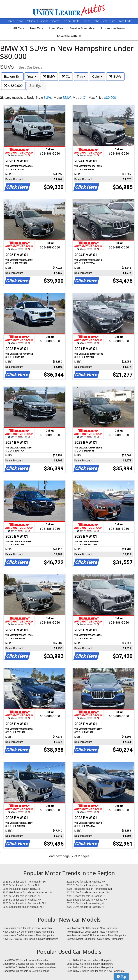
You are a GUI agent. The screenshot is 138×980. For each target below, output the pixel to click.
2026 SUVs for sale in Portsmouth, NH (24, 882)
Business (43, 21)
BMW (49, 76)
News (20, 21)
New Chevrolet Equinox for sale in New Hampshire (95, 939)
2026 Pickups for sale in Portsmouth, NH (89, 889)
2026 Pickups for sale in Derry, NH (22, 889)
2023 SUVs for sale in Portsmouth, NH (24, 903)
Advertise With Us (69, 36)
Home (11, 21)
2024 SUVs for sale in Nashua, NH (22, 900)
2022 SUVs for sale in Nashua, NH (86, 907)
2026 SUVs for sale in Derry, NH (21, 885)
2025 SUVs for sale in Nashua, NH (22, 896)
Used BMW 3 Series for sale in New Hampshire (29, 964)
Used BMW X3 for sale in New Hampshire (26, 960)
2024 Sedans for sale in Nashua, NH (87, 900)
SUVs (115, 76)
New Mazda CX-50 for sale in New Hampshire (92, 928)
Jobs (96, 21)
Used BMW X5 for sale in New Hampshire (90, 960)
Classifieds (125, 21)
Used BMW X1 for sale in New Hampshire (90, 964)
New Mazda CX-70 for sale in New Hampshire (28, 935)
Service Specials (82, 28)
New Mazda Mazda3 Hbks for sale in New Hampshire (96, 935)
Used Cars (57, 28)
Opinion (66, 21)
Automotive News (113, 28)
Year (32, 77)
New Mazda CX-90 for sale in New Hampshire (92, 932)
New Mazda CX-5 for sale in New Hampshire (28, 928)
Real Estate (109, 21)
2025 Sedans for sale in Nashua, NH (87, 896)
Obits (77, 21)
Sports (55, 21)
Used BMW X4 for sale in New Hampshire (26, 971)
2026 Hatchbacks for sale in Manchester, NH (28, 892)
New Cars (37, 28)
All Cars (19, 28)
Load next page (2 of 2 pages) (69, 856)
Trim (81, 77)
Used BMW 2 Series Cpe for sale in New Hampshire (96, 971)
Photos (87, 21)
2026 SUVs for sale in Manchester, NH (88, 885)
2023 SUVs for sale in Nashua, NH (86, 903)
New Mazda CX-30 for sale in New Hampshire (28, 932)
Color (97, 77)
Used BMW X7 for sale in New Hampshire (90, 967)
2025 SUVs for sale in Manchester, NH (88, 892)
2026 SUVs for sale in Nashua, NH (86, 882)
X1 (66, 76)
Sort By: (36, 86)
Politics (30, 21)
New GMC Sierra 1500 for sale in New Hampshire (30, 939)
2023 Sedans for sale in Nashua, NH (23, 907)
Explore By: (12, 77)
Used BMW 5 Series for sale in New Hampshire (29, 967)
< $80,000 (13, 86)
